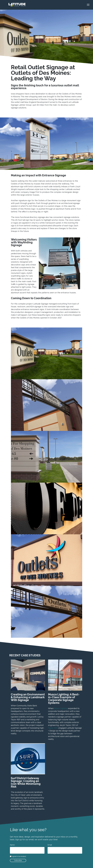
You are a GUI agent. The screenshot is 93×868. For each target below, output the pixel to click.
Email (50, 845)
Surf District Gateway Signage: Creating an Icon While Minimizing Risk (26, 782)
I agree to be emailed (19, 856)
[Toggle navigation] (89, 5)
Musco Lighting (61, 708)
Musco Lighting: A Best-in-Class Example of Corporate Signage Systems (64, 699)
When (51, 708)
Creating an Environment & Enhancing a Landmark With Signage (28, 697)
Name (12, 845)
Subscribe (18, 860)
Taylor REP (53, 728)
